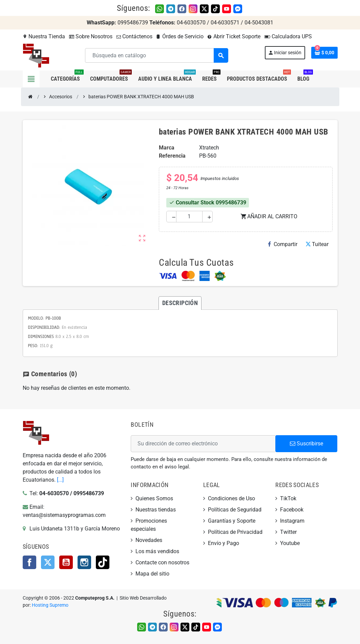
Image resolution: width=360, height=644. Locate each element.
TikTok (103, 562)
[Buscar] (156, 55)
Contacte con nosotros (162, 562)
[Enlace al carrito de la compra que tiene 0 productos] (324, 53)
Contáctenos (134, 36)
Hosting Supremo (50, 605)
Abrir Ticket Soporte (234, 36)
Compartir (283, 244)
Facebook (29, 562)
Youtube (290, 543)
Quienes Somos (154, 498)
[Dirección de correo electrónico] (203, 444)
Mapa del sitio (152, 574)
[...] (60, 480)
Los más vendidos (157, 551)
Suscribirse (306, 444)
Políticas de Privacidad (235, 532)
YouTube (66, 562)
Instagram (84, 562)
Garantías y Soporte (232, 521)
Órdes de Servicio (180, 36)
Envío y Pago (224, 543)
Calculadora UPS (288, 36)
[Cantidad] (189, 217)
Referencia (172, 156)
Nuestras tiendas (156, 510)
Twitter (48, 562)
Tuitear (317, 244)
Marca (167, 148)
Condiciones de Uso (231, 498)
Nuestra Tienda (44, 36)
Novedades (149, 540)
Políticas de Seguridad (235, 510)
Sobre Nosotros (91, 36)
